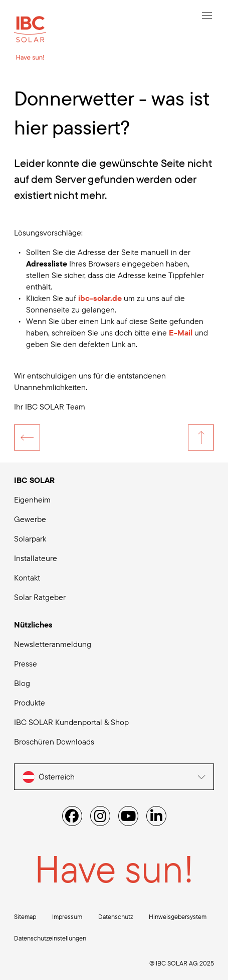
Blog (22, 683)
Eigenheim (32, 499)
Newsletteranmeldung (53, 644)
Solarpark (30, 538)
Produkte (30, 702)
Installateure (36, 558)
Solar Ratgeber (40, 597)
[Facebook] (72, 816)
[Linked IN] (156, 816)
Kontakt (27, 577)
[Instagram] (100, 816)
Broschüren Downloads (54, 741)
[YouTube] (128, 816)
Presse (26, 663)
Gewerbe (30, 519)
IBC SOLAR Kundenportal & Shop (71, 722)
